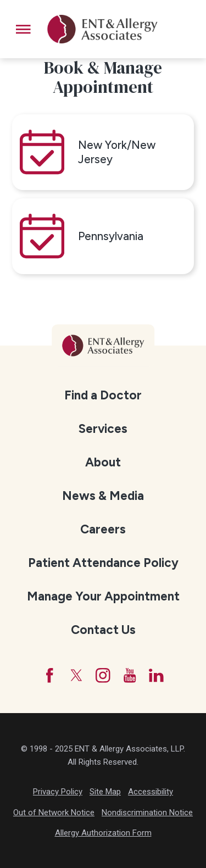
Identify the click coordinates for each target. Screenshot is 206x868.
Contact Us (103, 630)
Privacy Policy (58, 792)
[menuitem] (103, 394)
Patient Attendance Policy (103, 563)
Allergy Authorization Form (103, 833)
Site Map (105, 792)
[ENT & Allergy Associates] (103, 29)
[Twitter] (77, 675)
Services (103, 429)
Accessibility (151, 792)
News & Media (103, 496)
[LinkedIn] (156, 675)
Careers (103, 529)
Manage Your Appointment (103, 596)
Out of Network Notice (54, 813)
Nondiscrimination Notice (147, 813)
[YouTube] (130, 675)
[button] (23, 29)
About (103, 462)
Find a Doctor (103, 395)
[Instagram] (103, 675)
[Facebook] (50, 675)
